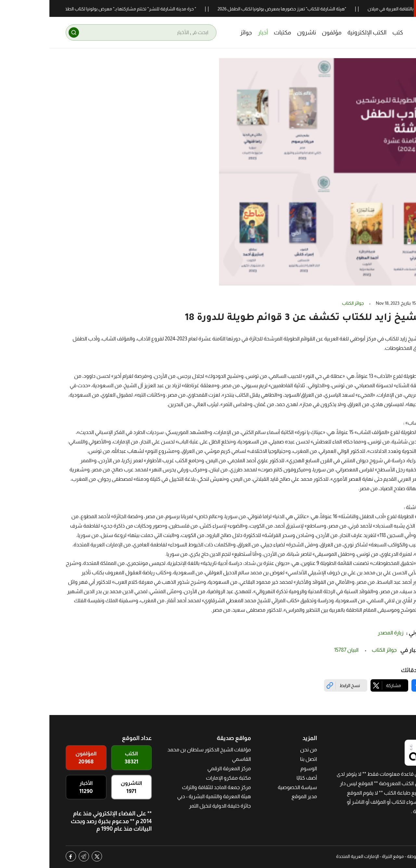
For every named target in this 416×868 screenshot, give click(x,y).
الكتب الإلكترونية (318, 32)
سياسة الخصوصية (248, 787)
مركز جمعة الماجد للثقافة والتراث (167, 787)
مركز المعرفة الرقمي (180, 768)
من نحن (259, 750)
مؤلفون (282, 32)
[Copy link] (296, 685)
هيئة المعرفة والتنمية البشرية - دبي (165, 796)
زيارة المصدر (341, 633)
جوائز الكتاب (303, 303)
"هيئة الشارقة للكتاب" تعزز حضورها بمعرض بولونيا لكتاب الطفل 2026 (229, 9)
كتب (348, 32)
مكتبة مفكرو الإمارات (179, 778)
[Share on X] (340, 685)
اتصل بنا (259, 759)
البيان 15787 (297, 650)
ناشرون (257, 32)
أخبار (213, 32)
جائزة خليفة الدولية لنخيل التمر (170, 806)
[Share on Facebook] (381, 685)
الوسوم (259, 768)
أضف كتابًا (258, 778)
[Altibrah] (383, 32)
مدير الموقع (255, 796)
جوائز (196, 32)
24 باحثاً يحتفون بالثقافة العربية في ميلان (352, 9)
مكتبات (233, 32)
